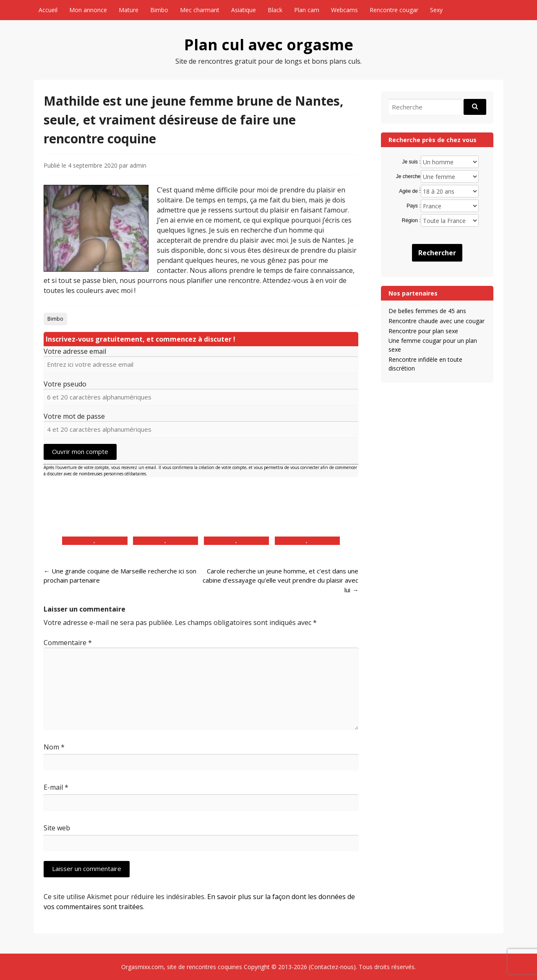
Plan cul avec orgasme (269, 45)
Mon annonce (88, 10)
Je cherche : (408, 177)
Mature (129, 10)
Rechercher (437, 253)
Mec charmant (200, 10)
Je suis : (412, 162)
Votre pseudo (65, 384)
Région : (411, 220)
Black (275, 10)
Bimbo (159, 10)
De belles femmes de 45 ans (427, 311)
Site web (57, 828)
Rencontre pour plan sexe (423, 331)
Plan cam (307, 10)
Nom (54, 747)
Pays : (413, 206)
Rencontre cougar (394, 10)
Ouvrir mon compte (80, 451)
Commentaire (68, 643)
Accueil (48, 10)
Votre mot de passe (74, 416)
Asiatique (244, 10)
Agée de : (410, 191)
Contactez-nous (332, 967)
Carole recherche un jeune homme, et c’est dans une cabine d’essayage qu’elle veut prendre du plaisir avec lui (280, 580)
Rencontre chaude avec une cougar (437, 321)
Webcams (344, 10)
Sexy (436, 10)
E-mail (56, 787)
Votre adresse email (75, 351)
